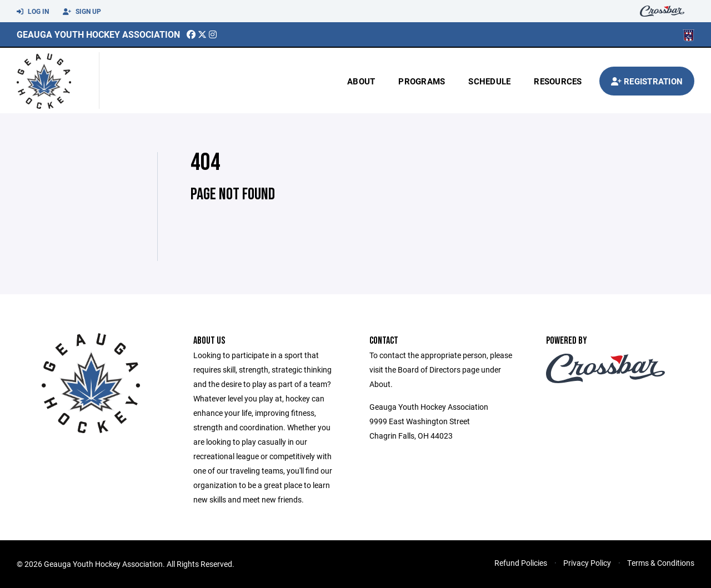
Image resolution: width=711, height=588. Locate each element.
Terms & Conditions (661, 563)
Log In (33, 12)
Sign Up (82, 12)
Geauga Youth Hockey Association (98, 34)
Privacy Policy (587, 563)
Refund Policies (521, 563)
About (361, 81)
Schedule (489, 81)
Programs (422, 81)
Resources (558, 81)
